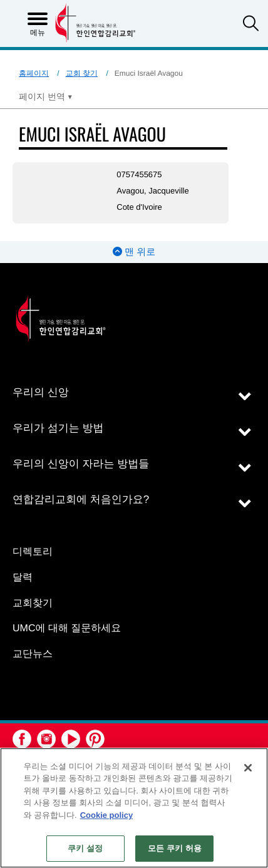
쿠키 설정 (85, 848)
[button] (251, 25)
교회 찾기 (82, 73)
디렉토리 (33, 552)
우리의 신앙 (41, 392)
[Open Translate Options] (46, 96)
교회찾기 (33, 603)
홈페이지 (34, 73)
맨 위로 (134, 252)
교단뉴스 (33, 654)
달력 (23, 578)
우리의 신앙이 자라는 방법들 (81, 464)
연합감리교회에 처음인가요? (81, 499)
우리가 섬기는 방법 (58, 428)
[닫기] (248, 768)
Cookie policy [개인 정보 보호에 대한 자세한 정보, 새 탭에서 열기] (107, 815)
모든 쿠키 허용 (175, 848)
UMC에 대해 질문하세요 (67, 628)
